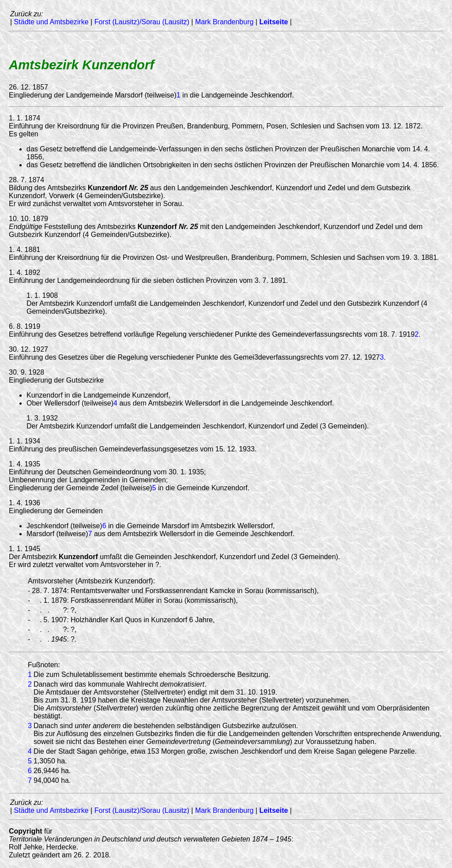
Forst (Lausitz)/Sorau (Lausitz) (142, 22)
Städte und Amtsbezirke (51, 22)
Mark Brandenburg (224, 22)
